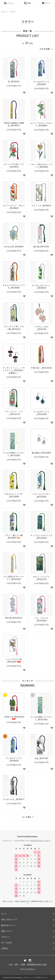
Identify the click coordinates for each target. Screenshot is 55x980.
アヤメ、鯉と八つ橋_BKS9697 (14, 537)
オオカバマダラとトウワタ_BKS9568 (14, 287)
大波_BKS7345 (41, 758)
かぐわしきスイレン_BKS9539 (41, 287)
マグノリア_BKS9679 (41, 206)
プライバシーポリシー (28, 969)
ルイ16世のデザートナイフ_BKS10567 (14, 578)
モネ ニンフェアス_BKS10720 (41, 578)
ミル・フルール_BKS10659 (41, 619)
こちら (44, 841)
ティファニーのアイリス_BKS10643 (41, 537)
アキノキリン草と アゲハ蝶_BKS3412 (14, 328)
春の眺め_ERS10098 (41, 453)
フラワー (13, 12)
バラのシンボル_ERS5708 (41, 328)
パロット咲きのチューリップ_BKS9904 (41, 166)
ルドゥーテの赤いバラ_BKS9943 (14, 166)
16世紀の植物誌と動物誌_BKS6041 (14, 124)
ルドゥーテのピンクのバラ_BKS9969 (41, 124)
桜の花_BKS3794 (41, 247)
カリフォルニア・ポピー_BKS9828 (14, 207)
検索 (27, 3)
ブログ (11, 964)
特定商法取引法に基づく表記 (37, 964)
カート (46, 3)
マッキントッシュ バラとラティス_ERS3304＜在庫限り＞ (14, 370)
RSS (16, 964)
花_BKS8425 (14, 82)
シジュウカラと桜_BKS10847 (14, 660)
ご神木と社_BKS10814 (14, 718)
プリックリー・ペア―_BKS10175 (14, 413)
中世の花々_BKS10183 (41, 368)
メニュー (9, 3)
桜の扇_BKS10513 (14, 618)
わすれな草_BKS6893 (14, 247)
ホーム (4, 12)
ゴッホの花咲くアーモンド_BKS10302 (14, 454)
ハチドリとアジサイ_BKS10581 (41, 495)
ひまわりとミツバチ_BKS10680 (14, 495)
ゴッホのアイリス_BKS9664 (41, 83)
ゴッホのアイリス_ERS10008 (41, 413)
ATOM (23, 964)
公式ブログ (35, 841)
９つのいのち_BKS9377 (14, 799)
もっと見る (28, 817)
